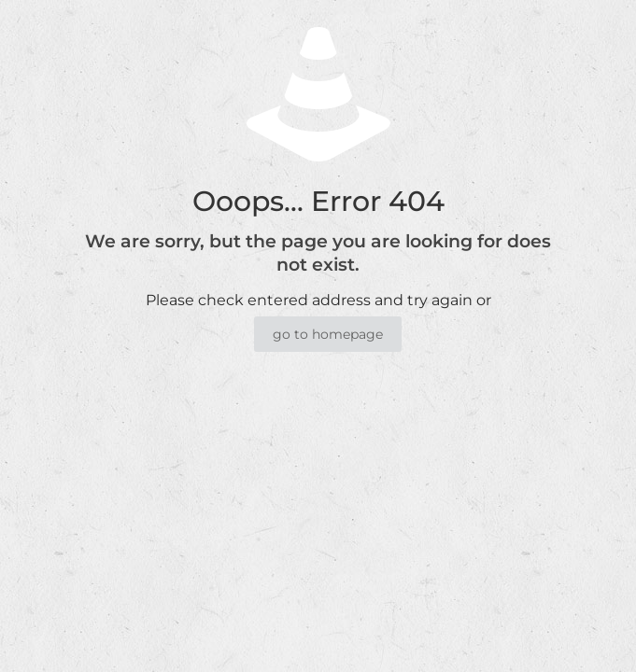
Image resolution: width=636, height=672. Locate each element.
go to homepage (328, 334)
